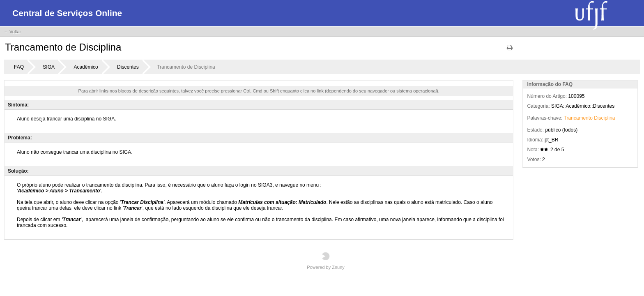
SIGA (49, 67)
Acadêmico (86, 67)
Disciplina (604, 118)
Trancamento (578, 118)
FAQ (19, 67)
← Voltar (12, 32)
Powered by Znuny (326, 261)
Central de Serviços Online (67, 13)
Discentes (128, 67)
